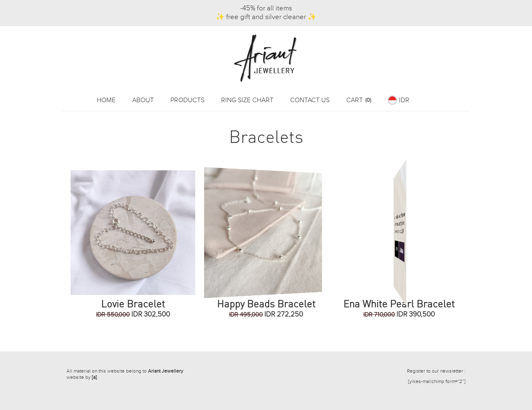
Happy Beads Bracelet (266, 304)
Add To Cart (421, 250)
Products (187, 100)
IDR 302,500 (133, 314)
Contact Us (310, 100)
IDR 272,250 (266, 314)
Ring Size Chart (247, 100)
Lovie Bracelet (133, 304)
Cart (359, 100)
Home (106, 100)
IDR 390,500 (399, 314)
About (143, 100)
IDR (404, 100)
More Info (374, 249)
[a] (94, 377)
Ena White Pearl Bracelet (399, 304)
